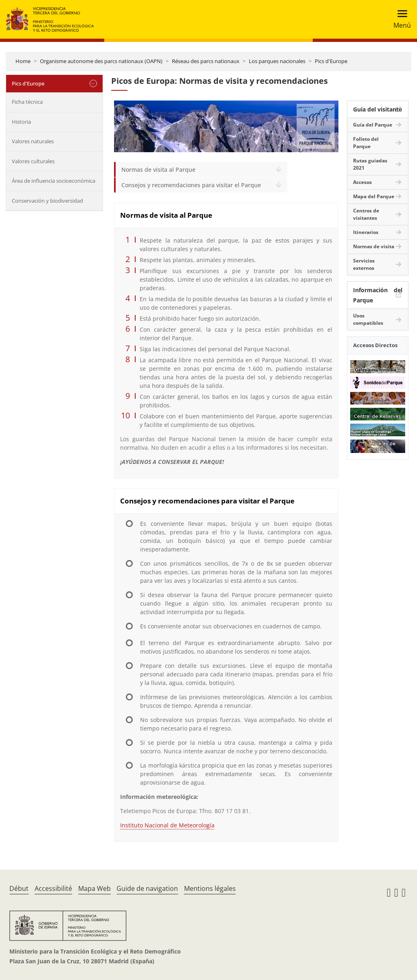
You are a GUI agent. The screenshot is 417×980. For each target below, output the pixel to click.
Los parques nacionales (277, 61)
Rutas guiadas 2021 (370, 164)
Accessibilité (53, 888)
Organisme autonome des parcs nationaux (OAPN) (101, 61)
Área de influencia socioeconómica (54, 181)
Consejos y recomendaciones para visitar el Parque (191, 185)
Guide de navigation (147, 888)
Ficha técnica (27, 102)
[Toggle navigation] (400, 19)
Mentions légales (210, 888)
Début (19, 888)
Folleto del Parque (366, 143)
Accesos (362, 182)
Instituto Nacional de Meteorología (167, 825)
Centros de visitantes (366, 214)
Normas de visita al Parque (158, 170)
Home (23, 61)
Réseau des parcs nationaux (206, 61)
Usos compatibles (368, 319)
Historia (21, 122)
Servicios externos (364, 264)
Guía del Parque (373, 125)
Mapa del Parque (374, 196)
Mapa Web (94, 888)
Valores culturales (33, 161)
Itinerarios (366, 232)
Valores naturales (33, 141)
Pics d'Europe (331, 61)
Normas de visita (374, 246)
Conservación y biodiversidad (47, 201)
